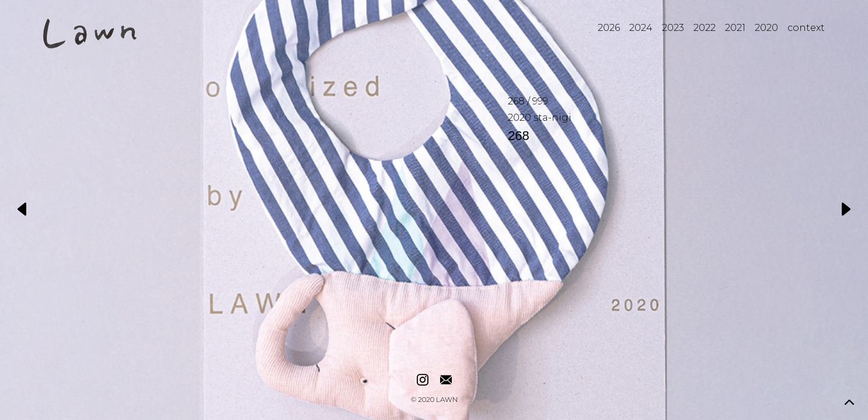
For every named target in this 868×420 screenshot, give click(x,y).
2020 (766, 28)
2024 (641, 28)
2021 (735, 28)
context (806, 28)
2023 (673, 28)
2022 (705, 28)
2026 (609, 28)
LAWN (447, 400)
